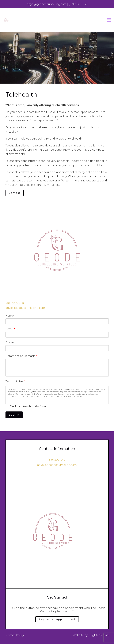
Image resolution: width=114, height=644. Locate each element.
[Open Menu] (109, 20)
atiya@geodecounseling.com (25, 308)
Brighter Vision (99, 635)
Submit (14, 415)
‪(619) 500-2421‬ (15, 304)
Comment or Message (21, 356)
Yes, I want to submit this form (28, 406)
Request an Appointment (57, 619)
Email (10, 329)
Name (10, 316)
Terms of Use (15, 381)
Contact (15, 193)
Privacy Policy (15, 635)
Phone (10, 343)
